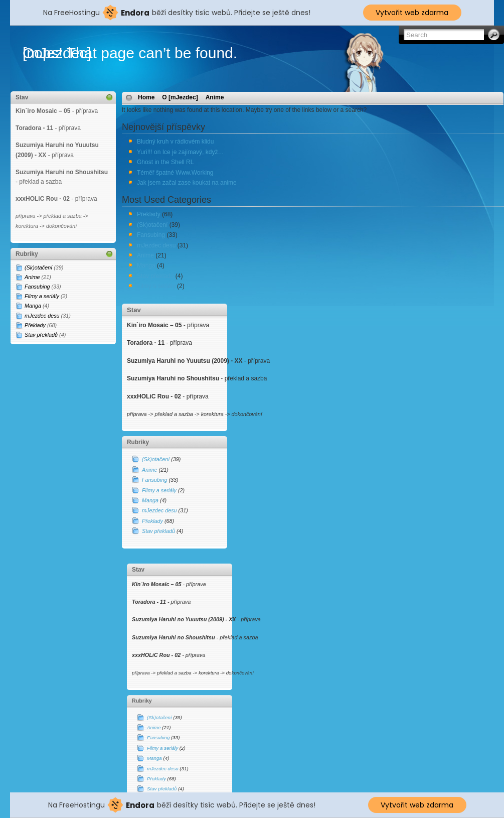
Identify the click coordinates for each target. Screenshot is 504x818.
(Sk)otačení (38, 267)
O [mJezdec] (180, 97)
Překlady (35, 325)
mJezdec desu (42, 316)
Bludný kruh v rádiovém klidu (175, 142)
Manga (33, 306)
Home (146, 97)
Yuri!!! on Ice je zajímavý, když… (180, 152)
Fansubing (37, 287)
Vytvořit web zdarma (412, 13)
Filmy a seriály (42, 296)
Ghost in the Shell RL (165, 162)
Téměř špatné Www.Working (175, 173)
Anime (32, 277)
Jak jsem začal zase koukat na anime (187, 183)
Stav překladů (41, 335)
